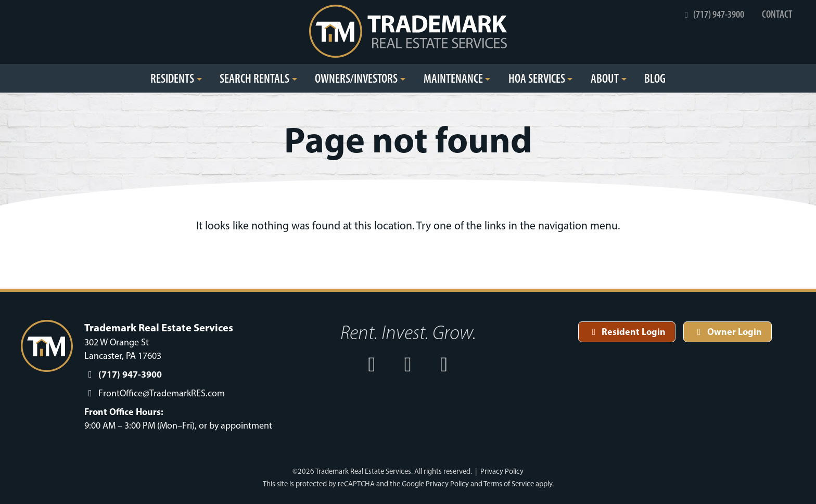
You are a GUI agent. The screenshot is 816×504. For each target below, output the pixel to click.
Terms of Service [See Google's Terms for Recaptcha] (509, 484)
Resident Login (627, 332)
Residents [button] (172, 78)
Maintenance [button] (453, 78)
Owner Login (728, 332)
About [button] (605, 78)
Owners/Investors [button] (356, 78)
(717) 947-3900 (713, 14)
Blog (655, 78)
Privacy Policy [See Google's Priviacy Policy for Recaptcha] (447, 484)
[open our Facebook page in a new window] (372, 364)
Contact (777, 14)
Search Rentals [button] (254, 78)
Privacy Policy (502, 471)
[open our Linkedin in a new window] (444, 364)
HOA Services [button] (537, 78)
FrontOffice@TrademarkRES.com (162, 393)
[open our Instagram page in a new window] (408, 364)
